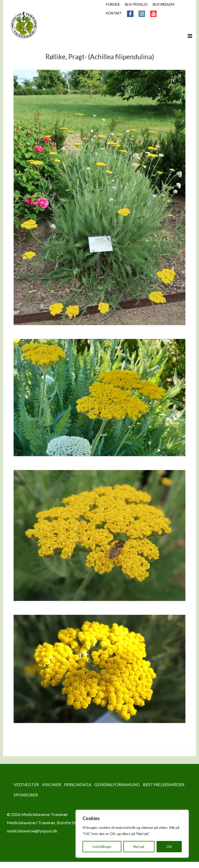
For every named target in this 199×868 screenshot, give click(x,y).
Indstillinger (102, 846)
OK (169, 846)
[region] (132, 834)
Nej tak (139, 846)
